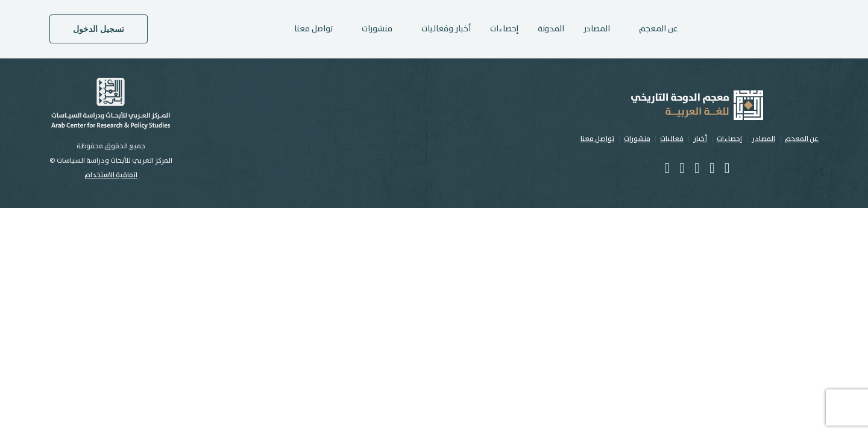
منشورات (637, 139)
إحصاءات (504, 29)
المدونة (551, 29)
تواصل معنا (313, 29)
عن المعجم (802, 139)
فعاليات (672, 139)
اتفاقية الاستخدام (111, 175)
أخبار (700, 139)
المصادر (597, 29)
